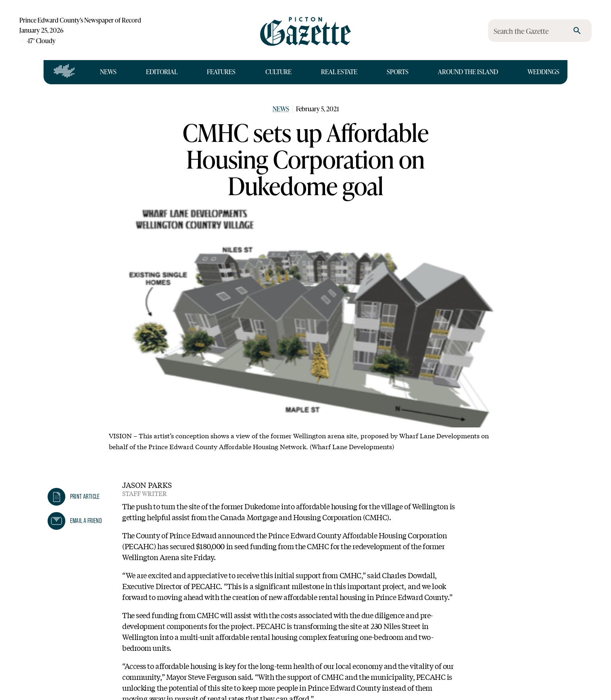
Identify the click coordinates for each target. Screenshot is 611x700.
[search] (577, 31)
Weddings (543, 72)
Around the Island (468, 72)
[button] (74, 497)
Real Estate (339, 72)
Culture (278, 72)
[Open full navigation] (64, 72)
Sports (398, 72)
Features (221, 72)
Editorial (162, 72)
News (108, 72)
